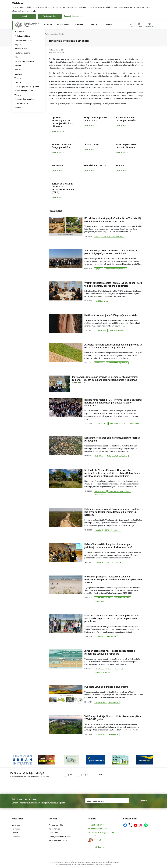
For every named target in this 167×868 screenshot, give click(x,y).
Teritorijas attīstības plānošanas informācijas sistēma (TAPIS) (63, 188)
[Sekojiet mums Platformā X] (130, 825)
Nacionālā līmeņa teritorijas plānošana (127, 119)
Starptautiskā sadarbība (24, 87)
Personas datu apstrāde (24, 125)
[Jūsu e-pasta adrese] (107, 801)
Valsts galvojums (21, 129)
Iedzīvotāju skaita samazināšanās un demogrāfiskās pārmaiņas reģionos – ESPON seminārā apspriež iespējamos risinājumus (105, 378)
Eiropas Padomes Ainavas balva (119, 491)
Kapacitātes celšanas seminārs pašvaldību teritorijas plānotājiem (112, 439)
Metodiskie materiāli (95, 165)
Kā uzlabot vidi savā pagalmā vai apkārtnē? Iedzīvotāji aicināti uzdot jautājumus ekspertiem (113, 220)
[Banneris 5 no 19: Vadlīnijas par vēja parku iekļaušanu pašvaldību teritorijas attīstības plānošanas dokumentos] (120, 759)
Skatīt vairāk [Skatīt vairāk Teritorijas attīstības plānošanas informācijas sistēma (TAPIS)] (57, 198)
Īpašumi (18, 96)
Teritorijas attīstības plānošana (112, 236)
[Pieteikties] (143, 801)
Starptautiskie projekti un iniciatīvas (96, 119)
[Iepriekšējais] (18, 760)
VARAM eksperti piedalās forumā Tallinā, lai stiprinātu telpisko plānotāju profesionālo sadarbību (113, 284)
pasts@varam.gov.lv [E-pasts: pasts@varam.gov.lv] (99, 829)
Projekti (18, 108)
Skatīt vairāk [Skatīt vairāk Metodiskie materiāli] (89, 171)
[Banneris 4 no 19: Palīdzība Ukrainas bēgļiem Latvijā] (96, 759)
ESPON (108, 530)
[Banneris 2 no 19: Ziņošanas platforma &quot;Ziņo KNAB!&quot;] (47, 759)
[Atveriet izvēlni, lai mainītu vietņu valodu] (139, 25)
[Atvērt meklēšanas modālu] (131, 25)
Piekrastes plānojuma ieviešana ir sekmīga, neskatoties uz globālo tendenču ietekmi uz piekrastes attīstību (113, 580)
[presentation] (20, 785)
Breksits (18, 133)
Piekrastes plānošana (117, 330)
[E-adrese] (93, 840)
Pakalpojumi (19, 58)
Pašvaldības (99, 363)
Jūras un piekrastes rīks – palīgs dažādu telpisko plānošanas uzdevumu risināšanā (110, 652)
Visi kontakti (100, 847)
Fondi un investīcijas (114, 562)
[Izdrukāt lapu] (149, 40)
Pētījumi (18, 70)
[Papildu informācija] (100, 840)
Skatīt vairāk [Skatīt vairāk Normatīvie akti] (57, 171)
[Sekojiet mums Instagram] (141, 825)
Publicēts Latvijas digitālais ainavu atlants (106, 687)
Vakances (18, 104)
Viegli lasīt (18, 45)
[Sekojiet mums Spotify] (146, 825)
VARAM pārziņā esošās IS (25, 117)
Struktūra (18, 41)
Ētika (16, 83)
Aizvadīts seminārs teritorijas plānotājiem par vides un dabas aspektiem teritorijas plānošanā (113, 346)
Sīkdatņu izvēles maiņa (58, 840)
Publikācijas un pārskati (24, 66)
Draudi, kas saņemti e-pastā (60, 837)
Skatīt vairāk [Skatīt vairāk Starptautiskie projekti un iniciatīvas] (89, 126)
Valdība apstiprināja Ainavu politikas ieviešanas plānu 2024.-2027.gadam (113, 718)
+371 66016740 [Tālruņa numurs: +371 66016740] (97, 825)
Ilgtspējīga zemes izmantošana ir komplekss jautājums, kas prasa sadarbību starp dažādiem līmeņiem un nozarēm (114, 512)
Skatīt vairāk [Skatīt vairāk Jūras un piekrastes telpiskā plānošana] (121, 153)
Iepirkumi (18, 100)
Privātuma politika (56, 825)
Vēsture (18, 121)
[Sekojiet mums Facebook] (125, 825)
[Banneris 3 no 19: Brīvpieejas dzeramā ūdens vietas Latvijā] (71, 759)
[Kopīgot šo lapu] (149, 46)
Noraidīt (24, 16)
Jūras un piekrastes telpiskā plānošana (126, 146)
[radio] (68, 775)
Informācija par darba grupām (27, 112)
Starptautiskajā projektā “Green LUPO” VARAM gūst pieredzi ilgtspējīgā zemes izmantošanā (112, 252)
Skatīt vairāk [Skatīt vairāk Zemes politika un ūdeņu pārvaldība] (57, 153)
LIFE (97, 236)
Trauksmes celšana (22, 79)
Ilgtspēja (98, 269)
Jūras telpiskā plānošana (118, 424)
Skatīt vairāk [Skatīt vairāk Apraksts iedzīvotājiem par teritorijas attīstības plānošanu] (57, 132)
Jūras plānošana (101, 330)
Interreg (117, 530)
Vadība (17, 49)
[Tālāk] (150, 760)
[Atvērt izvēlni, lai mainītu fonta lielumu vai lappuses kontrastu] (149, 25)
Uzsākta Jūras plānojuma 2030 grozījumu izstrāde (111, 315)
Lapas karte (53, 833)
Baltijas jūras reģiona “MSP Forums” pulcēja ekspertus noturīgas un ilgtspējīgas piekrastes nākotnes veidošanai (113, 403)
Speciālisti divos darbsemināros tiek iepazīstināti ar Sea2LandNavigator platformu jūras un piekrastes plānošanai (112, 618)
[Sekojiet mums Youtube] (135, 825)
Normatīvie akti (21, 75)
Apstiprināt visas (50, 16)
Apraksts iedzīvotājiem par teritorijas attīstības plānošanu (62, 122)
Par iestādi (16, 837)
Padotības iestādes (22, 62)
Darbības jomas (21, 54)
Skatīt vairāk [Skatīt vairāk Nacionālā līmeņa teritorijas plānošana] (121, 126)
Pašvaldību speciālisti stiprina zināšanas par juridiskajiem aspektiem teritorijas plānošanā (108, 546)
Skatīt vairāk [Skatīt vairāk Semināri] (121, 171)
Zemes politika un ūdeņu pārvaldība (61, 146)
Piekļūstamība (54, 829)
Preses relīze (134, 424)
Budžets (18, 91)
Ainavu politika (92, 144)
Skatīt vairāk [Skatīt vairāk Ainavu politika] (89, 150)
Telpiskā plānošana (102, 301)
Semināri (121, 165)
